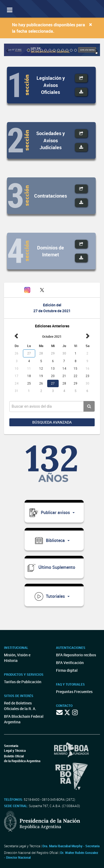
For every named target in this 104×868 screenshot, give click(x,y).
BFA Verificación (70, 663)
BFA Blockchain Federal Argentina (24, 719)
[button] (9, 50)
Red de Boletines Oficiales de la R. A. (20, 706)
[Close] (91, 24)
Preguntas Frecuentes (74, 692)
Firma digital (67, 670)
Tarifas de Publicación (23, 682)
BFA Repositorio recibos (76, 655)
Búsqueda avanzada (52, 422)
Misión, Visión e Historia (17, 658)
